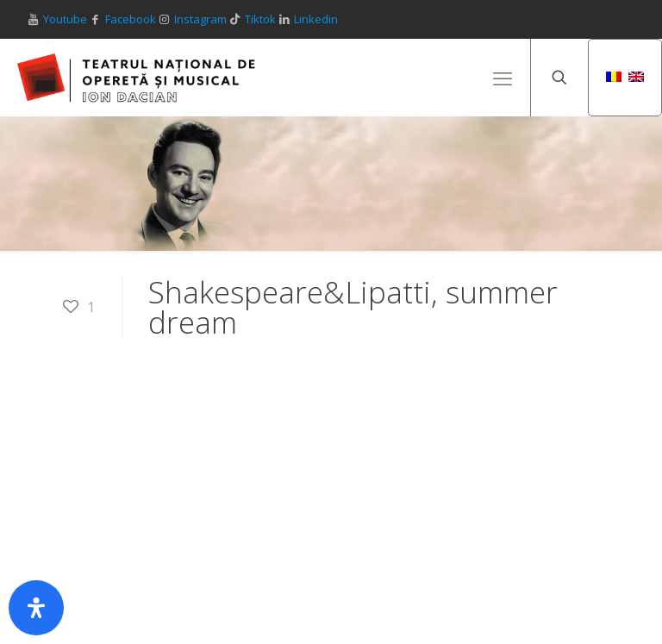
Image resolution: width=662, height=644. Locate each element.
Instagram (200, 19)
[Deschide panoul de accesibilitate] (36, 608)
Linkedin (316, 19)
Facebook (131, 19)
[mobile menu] (503, 78)
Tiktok (260, 19)
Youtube (65, 19)
